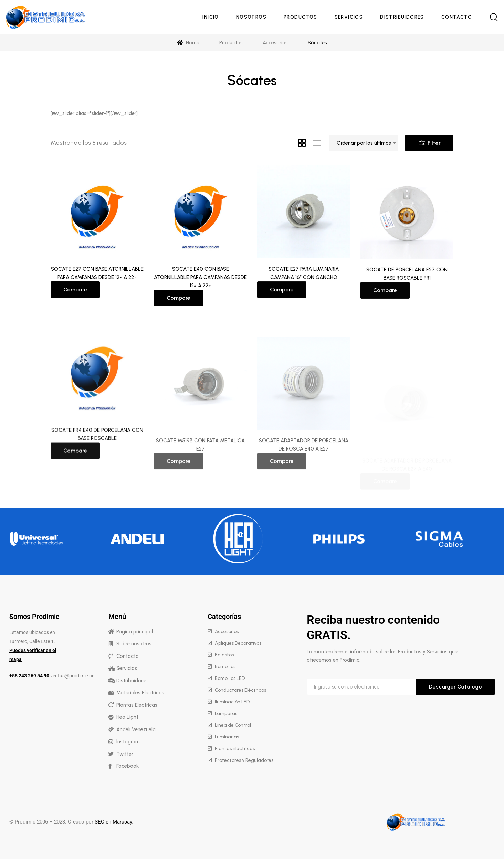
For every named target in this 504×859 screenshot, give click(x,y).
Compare (75, 291)
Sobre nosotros (134, 644)
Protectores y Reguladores (244, 760)
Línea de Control (233, 725)
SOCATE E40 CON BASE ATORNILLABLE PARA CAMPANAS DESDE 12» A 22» (200, 282)
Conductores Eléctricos (240, 690)
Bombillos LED (230, 678)
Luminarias (227, 737)
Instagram (128, 742)
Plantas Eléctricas (137, 705)
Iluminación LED (232, 702)
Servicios (127, 668)
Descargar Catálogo (455, 687)
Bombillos (225, 667)
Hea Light (127, 717)
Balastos (224, 655)
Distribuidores (132, 681)
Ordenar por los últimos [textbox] (364, 143)
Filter (429, 141)
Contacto (128, 656)
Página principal (135, 632)
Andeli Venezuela (136, 729)
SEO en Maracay (113, 822)
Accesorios (227, 632)
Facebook (128, 766)
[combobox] (364, 143)
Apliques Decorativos (238, 643)
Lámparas (226, 713)
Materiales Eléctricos (140, 693)
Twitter (125, 754)
